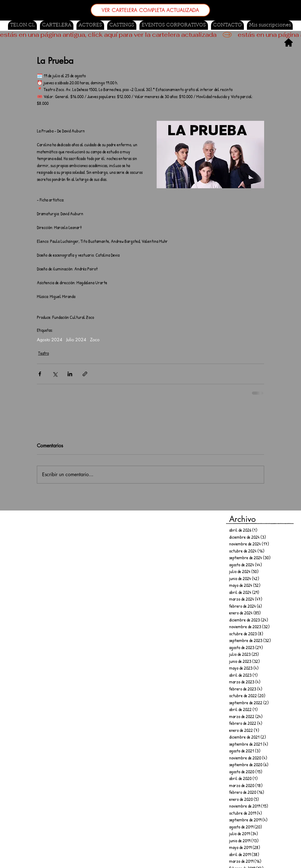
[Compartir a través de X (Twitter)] (55, 374)
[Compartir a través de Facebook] (40, 374)
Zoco (95, 340)
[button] (122, 25)
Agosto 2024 (50, 340)
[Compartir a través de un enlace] (85, 374)
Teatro (43, 353)
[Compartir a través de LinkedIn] (70, 374)
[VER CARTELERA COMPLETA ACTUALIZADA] (150, 10)
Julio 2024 (76, 340)
